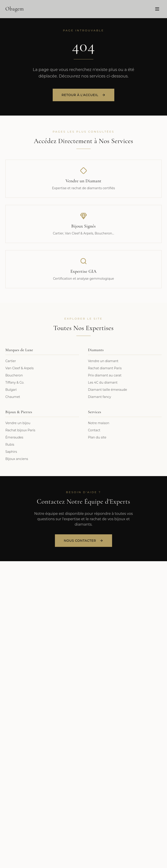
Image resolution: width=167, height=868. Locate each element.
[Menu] (157, 9)
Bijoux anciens (17, 459)
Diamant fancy (99, 397)
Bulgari (11, 390)
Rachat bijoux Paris (20, 430)
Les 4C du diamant (103, 382)
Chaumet (13, 397)
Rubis (10, 445)
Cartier (11, 361)
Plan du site (97, 437)
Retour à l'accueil (83, 95)
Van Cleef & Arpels (20, 368)
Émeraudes (14, 437)
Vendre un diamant (103, 361)
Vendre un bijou (18, 423)
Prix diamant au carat (105, 375)
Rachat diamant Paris (105, 368)
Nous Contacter (83, 541)
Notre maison (99, 423)
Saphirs (11, 452)
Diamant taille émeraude (108, 390)
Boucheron (14, 375)
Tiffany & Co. (15, 382)
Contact (94, 430)
